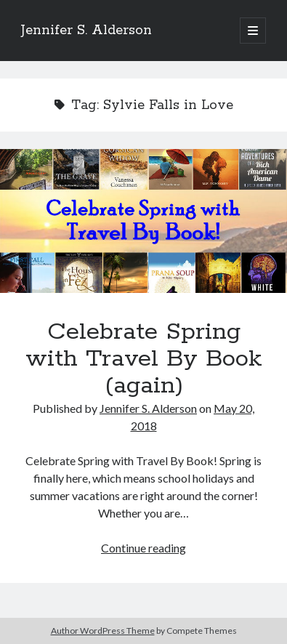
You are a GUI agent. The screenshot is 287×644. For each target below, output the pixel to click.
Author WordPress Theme (103, 631)
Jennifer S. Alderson (86, 31)
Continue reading (143, 548)
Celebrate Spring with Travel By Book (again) (143, 221)
